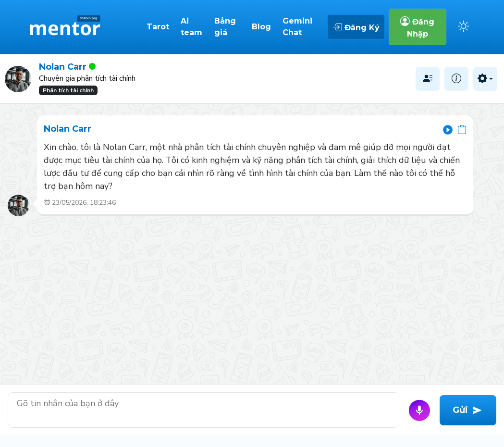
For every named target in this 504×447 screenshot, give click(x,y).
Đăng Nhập (417, 27)
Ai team (191, 27)
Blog (261, 27)
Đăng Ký (356, 27)
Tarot (158, 27)
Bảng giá (225, 27)
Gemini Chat (297, 27)
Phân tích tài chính (68, 90)
